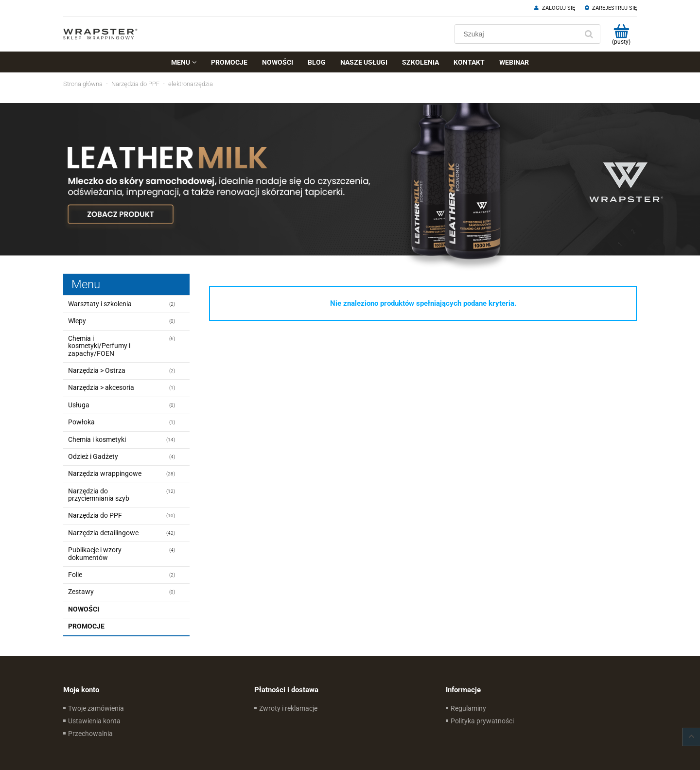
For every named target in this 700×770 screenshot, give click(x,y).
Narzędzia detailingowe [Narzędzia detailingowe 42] (103, 533)
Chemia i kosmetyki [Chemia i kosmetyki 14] (97, 439)
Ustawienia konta (94, 721)
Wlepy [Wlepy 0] (77, 321)
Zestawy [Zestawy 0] (81, 592)
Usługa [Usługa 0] (79, 405)
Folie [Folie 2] (75, 575)
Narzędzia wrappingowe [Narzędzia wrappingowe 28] (105, 473)
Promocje (86, 626)
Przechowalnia (90, 734)
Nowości (84, 609)
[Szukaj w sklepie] (518, 34)
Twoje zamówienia (96, 708)
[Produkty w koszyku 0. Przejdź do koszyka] (621, 34)
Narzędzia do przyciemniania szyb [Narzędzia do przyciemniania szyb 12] (99, 495)
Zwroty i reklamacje (288, 708)
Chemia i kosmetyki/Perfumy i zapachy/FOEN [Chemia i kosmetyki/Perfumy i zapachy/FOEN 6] (99, 346)
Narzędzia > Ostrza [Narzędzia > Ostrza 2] (97, 370)
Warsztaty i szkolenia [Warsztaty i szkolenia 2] (100, 304)
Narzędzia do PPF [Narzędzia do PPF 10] (95, 515)
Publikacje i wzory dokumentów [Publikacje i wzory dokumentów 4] (95, 553)
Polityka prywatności (482, 721)
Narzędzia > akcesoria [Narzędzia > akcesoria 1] (101, 387)
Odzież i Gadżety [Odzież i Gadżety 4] (93, 456)
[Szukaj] (589, 34)
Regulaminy (468, 708)
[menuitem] (184, 62)
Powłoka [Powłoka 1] (81, 422)
